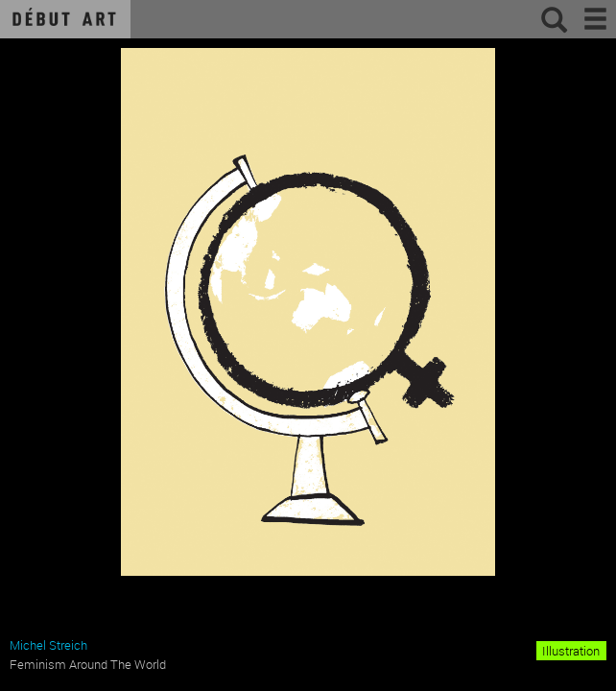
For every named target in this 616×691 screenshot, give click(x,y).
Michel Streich (48, 645)
